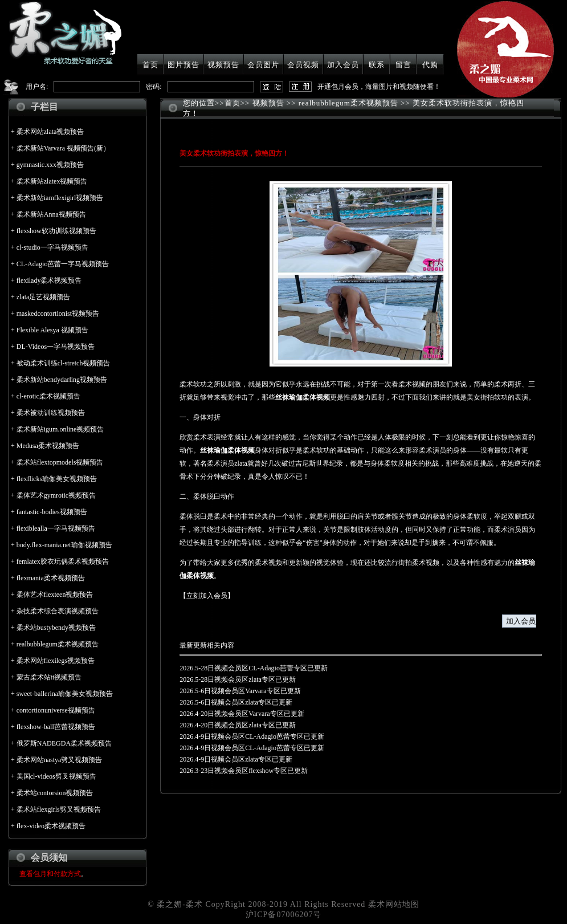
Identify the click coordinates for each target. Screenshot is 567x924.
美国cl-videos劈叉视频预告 (56, 776)
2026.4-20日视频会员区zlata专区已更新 (238, 725)
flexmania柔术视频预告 (51, 578)
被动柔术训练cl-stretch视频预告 (64, 363)
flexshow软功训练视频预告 (56, 231)
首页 (150, 65)
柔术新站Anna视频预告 (51, 214)
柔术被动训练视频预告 (51, 413)
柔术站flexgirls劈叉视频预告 (59, 809)
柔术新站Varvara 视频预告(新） (63, 148)
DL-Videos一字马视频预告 (56, 347)
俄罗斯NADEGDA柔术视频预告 (64, 743)
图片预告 (183, 65)
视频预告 (223, 65)
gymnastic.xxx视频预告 (50, 165)
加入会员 (343, 65)
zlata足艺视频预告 (44, 297)
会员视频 (303, 65)
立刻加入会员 (207, 596)
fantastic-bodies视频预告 (52, 512)
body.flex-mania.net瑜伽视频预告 (64, 545)
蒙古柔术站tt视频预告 (49, 677)
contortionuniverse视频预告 (56, 710)
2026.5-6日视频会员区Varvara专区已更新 (240, 691)
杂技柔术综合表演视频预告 (58, 611)
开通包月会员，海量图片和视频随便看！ (379, 87)
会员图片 (263, 65)
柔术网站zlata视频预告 (50, 132)
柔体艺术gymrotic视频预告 (56, 495)
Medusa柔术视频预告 (48, 446)
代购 (430, 65)
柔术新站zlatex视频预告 (52, 181)
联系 (377, 65)
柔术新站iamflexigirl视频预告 (60, 198)
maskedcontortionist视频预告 (58, 314)
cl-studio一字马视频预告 (52, 247)
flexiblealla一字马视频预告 (56, 528)
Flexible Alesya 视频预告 (52, 330)
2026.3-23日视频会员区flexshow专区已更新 (244, 771)
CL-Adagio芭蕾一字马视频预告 (63, 264)
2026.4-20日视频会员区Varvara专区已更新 (242, 714)
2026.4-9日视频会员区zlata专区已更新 (236, 759)
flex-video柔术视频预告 (51, 826)
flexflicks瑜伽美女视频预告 (57, 479)
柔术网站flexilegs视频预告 (56, 661)
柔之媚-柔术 (180, 904)
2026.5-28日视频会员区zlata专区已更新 (238, 679)
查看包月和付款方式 (50, 874)
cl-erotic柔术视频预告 (48, 396)
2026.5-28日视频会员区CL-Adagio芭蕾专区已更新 (254, 668)
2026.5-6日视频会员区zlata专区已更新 (236, 702)
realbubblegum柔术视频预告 (58, 644)
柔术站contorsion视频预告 (55, 793)
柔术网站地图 (394, 904)
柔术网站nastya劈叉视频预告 (60, 760)
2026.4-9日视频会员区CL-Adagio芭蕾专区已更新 (252, 736)
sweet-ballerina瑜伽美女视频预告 (65, 694)
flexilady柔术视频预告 (49, 280)
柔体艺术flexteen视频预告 (55, 595)
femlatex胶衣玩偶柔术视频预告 (63, 561)
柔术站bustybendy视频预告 (56, 628)
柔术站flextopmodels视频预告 (60, 462)
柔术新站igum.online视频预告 (60, 429)
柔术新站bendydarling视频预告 (62, 380)
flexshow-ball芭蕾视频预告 (56, 727)
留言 (403, 65)
